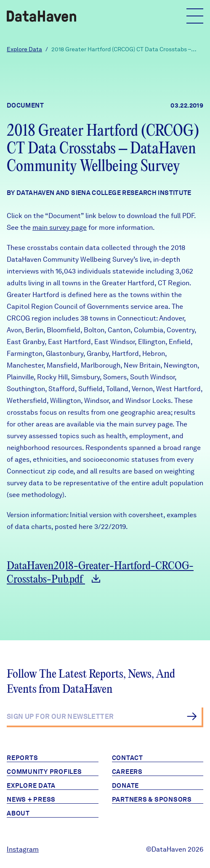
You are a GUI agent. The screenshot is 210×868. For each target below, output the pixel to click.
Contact (128, 758)
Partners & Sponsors (152, 800)
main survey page (60, 228)
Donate (126, 786)
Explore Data (24, 49)
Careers (127, 772)
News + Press (31, 800)
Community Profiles (44, 772)
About (18, 813)
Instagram (23, 849)
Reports (22, 758)
